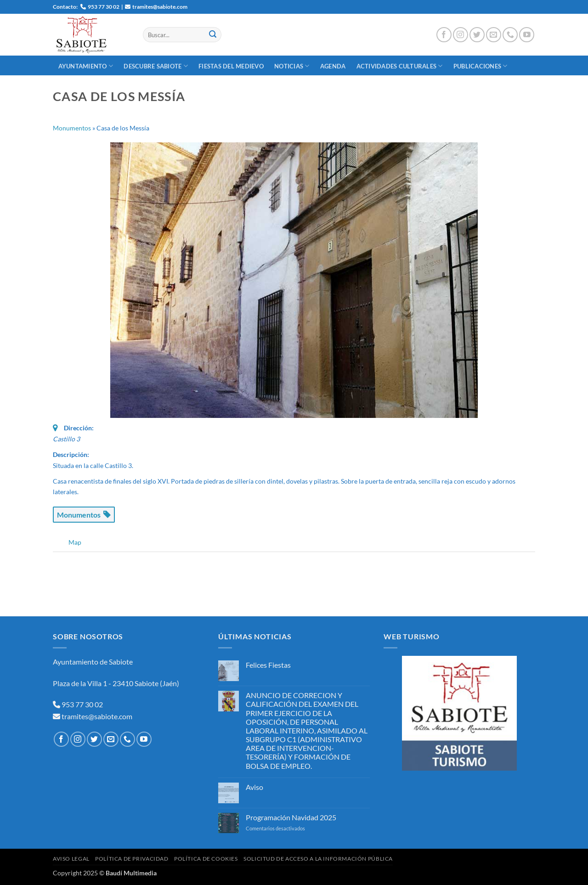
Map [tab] (75, 542)
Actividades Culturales (400, 66)
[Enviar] (213, 35)
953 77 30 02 (82, 704)
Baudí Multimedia (131, 873)
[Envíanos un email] (494, 35)
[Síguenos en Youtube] (527, 35)
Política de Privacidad (132, 859)
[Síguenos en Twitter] (477, 35)
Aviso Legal (71, 859)
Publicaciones (481, 66)
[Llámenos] (510, 35)
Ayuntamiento (86, 66)
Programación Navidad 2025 (291, 817)
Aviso (254, 787)
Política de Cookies (206, 859)
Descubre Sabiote (156, 66)
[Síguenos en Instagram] (461, 35)
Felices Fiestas (268, 665)
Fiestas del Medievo (231, 66)
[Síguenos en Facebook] (444, 35)
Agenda (333, 66)
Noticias (292, 66)
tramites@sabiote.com (96, 716)
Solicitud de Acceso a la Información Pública (318, 859)
